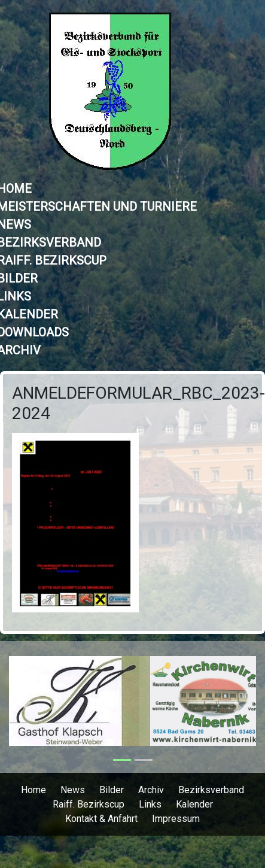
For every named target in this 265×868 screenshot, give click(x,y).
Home (33, 790)
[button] (28, 707)
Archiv (151, 790)
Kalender (194, 804)
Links (150, 804)
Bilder (112, 790)
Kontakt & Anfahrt (101, 819)
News (73, 790)
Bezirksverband (211, 790)
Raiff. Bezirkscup (89, 804)
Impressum (176, 819)
